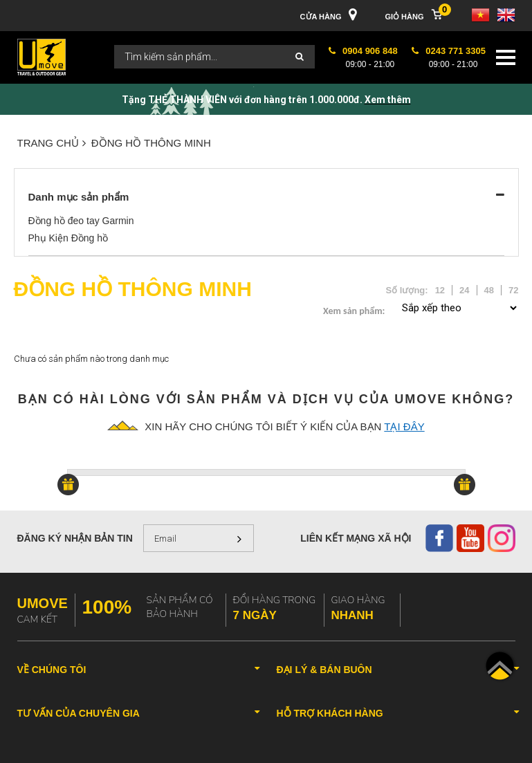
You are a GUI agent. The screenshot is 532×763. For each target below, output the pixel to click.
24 (464, 290)
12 (440, 290)
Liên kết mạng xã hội (356, 538)
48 (489, 290)
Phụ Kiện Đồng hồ (68, 238)
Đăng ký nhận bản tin (75, 538)
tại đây (404, 426)
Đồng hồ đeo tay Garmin (81, 221)
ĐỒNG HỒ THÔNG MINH (151, 143)
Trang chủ (52, 143)
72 (513, 290)
